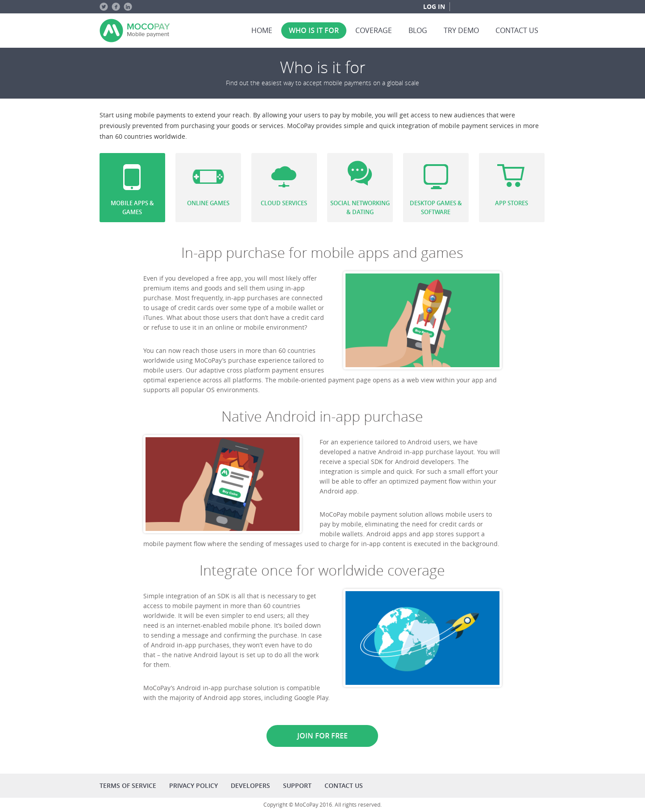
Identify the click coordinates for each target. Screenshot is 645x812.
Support (297, 785)
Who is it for (314, 30)
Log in (434, 6)
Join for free (322, 736)
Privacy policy (193, 785)
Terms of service (128, 785)
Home (262, 30)
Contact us (517, 30)
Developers (250, 785)
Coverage (374, 30)
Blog (418, 30)
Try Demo (461, 30)
